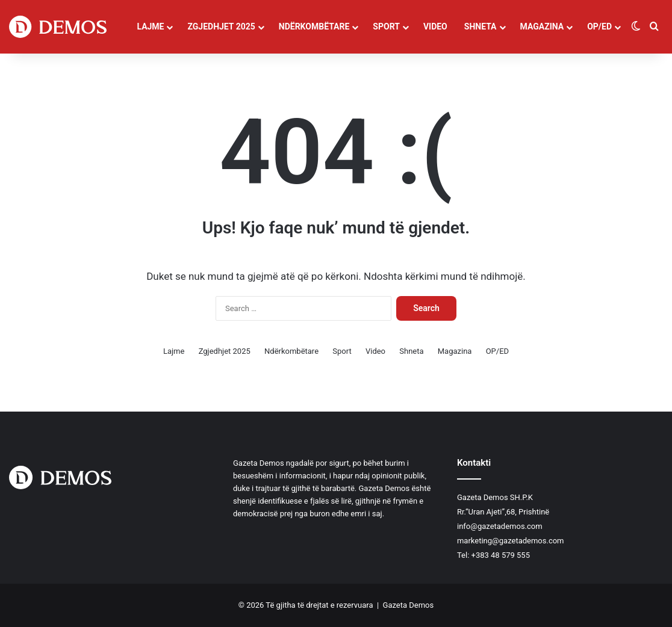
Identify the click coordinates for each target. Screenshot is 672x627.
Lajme (150, 26)
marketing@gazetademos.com (511, 541)
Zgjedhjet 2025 (221, 26)
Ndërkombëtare (314, 26)
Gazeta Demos (409, 605)
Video (435, 26)
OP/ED (599, 26)
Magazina (542, 26)
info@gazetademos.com (500, 526)
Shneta (481, 26)
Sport (386, 26)
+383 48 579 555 (501, 555)
